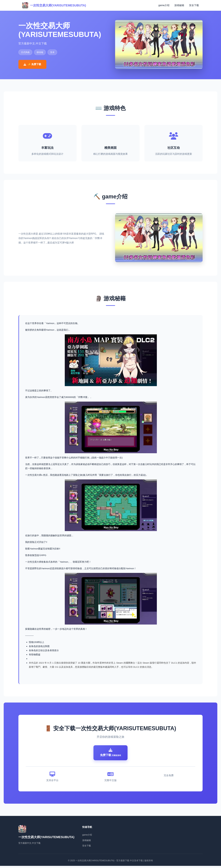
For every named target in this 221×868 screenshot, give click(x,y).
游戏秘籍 (179, 5)
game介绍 (164, 5)
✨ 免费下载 (32, 64)
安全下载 (194, 5)
